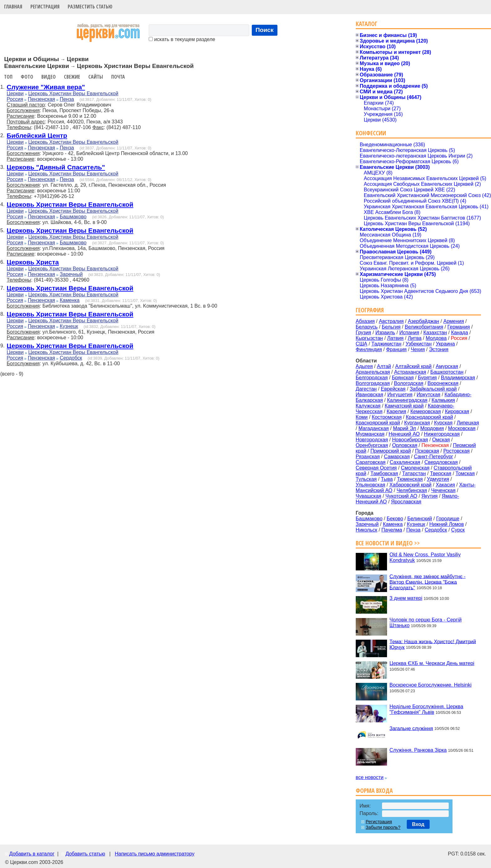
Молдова (436, 338)
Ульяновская (370, 485)
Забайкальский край (433, 389)
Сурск (458, 530)
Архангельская (373, 372)
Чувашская (369, 496)
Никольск (367, 530)
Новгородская (372, 440)
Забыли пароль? (383, 827)
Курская (443, 423)
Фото (27, 77)
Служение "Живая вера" (46, 87)
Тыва (387, 479)
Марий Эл (405, 428)
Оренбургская (372, 445)
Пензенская (41, 99)
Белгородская (372, 378)
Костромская (387, 417)
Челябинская (412, 490)
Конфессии (371, 133)
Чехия (418, 349)
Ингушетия (400, 395)
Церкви (15, 94)
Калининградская (407, 400)
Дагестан (366, 389)
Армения (454, 321)
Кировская (457, 411)
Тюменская (410, 479)
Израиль (385, 333)
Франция (396, 349)
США (362, 344)
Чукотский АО (401, 496)
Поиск (265, 30)
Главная (13, 7)
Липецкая (468, 423)
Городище (448, 519)
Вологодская (409, 383)
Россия (15, 99)
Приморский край (391, 451)
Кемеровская (425, 411)
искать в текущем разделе (182, 39)
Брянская (403, 378)
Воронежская (443, 383)
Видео (49, 77)
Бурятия (427, 378)
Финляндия (369, 349)
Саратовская (371, 462)
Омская (441, 440)
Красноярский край (378, 423)
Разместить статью (90, 7)
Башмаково (73, 217)
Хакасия (445, 485)
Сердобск (71, 358)
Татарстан (414, 473)
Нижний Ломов (447, 524)
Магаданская (374, 428)
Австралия (391, 321)
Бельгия (391, 327)
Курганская (417, 423)
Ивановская (370, 395)
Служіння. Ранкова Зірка (418, 750)
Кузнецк (69, 326)
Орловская (405, 445)
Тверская (441, 473)
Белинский (420, 519)
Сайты (96, 77)
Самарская (397, 457)
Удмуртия (438, 479)
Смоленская (415, 468)
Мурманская (370, 434)
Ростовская (457, 451)
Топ (8, 77)
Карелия (396, 411)
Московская (462, 428)
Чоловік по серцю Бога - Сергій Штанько (426, 623)
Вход (418, 824)
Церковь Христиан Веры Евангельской (73, 94)
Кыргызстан (369, 338)
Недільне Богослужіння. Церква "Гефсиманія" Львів (426, 709)
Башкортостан (447, 372)
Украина (445, 344)
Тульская (366, 479)
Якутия (430, 496)
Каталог (367, 24)
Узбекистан (419, 344)
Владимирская (458, 378)
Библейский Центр (37, 135)
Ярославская (406, 502)
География (370, 310)
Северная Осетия (376, 468)
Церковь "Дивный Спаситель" (56, 167)
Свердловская (441, 462)
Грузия (363, 333)
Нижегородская (442, 434)
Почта (118, 77)
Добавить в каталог (32, 854)
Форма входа (374, 790)
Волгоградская (373, 383)
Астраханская (410, 372)
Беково (395, 519)
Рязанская (368, 457)
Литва (415, 338)
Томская (465, 473)
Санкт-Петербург (434, 457)
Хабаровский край (411, 485)
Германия (459, 327)
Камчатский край (404, 406)
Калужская (368, 406)
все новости (370, 777)
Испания (409, 333)
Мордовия (432, 428)
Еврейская (393, 389)
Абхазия (365, 321)
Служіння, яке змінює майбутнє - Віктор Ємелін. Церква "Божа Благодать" (428, 582)
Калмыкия (443, 400)
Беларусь (367, 327)
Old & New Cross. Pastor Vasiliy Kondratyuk (425, 557)
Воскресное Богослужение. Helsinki (431, 685)
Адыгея (364, 366)
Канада (459, 333)
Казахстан (435, 333)
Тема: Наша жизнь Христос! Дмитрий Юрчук (433, 644)
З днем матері (406, 598)
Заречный (71, 274)
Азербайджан (423, 321)
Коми (362, 417)
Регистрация (45, 7)
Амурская (447, 366)
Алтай (384, 366)
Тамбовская (384, 473)
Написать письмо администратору (154, 854)
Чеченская (443, 490)
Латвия (395, 338)
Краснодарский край (429, 417)
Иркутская (429, 395)
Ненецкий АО (404, 434)
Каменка (70, 300)
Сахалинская (405, 462)
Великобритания (424, 327)
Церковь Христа (33, 262)
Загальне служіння (411, 728)
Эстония (439, 349)
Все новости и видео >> (388, 543)
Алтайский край (413, 366)
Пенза (67, 99)
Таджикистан (386, 344)
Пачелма (392, 530)
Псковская (427, 451)
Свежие (72, 77)
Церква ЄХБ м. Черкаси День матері (432, 663)
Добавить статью (85, 854)
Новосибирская (410, 440)
